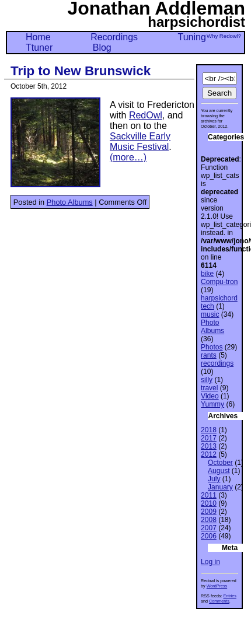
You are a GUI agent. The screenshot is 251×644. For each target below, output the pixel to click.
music (210, 314)
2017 (209, 438)
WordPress (217, 586)
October (220, 463)
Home (38, 37)
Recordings (114, 37)
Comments (219, 601)
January (220, 487)
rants (209, 355)
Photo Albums (70, 202)
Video (210, 396)
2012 (209, 454)
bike (207, 274)
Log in (210, 562)
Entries (229, 596)
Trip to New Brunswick (81, 71)
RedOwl (146, 115)
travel (209, 388)
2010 (209, 503)
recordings (217, 363)
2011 (209, 495)
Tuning (192, 37)
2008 (209, 520)
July (214, 479)
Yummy (212, 404)
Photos (212, 347)
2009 (209, 512)
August (219, 471)
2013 (209, 446)
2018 (209, 430)
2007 (209, 528)
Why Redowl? (224, 36)
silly (207, 380)
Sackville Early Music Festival (140, 141)
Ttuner (39, 48)
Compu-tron (219, 282)
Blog (102, 48)
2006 (209, 536)
